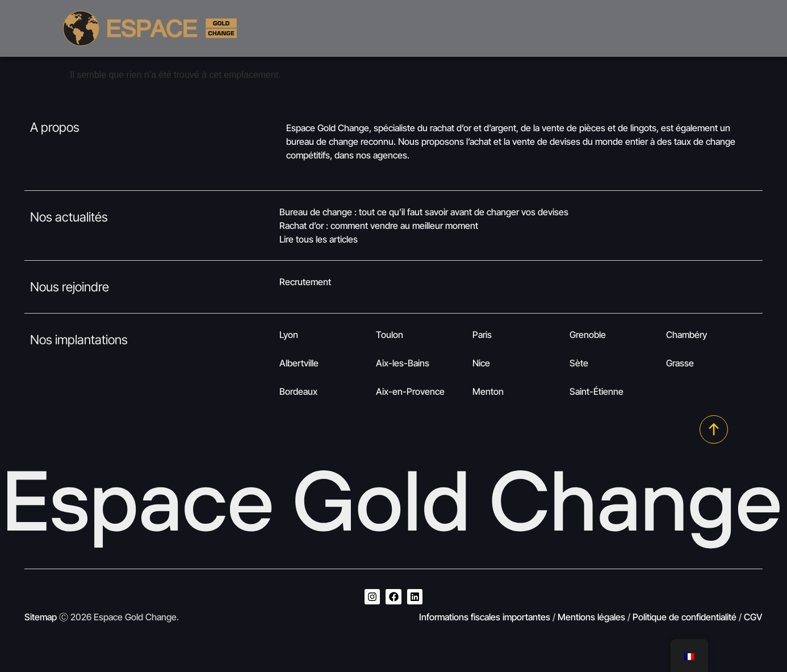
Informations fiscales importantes (485, 617)
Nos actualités (69, 217)
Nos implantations (79, 339)
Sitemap (41, 617)
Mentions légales (591, 617)
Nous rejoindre (70, 287)
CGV (753, 617)
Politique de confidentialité (685, 617)
